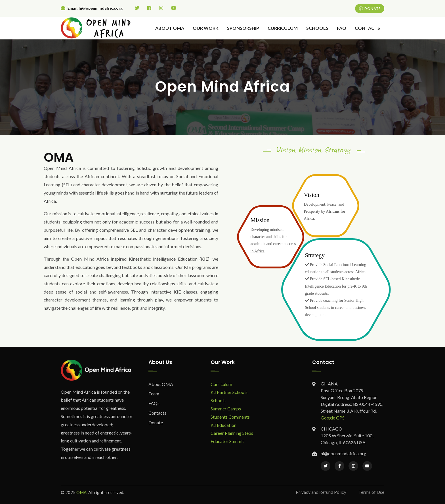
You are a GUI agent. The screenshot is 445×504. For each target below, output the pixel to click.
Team (154, 394)
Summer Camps (226, 409)
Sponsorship (243, 28)
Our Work (206, 28)
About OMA (170, 28)
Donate (156, 422)
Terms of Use (371, 492)
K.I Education (223, 425)
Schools (317, 28)
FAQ (342, 28)
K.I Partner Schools (229, 392)
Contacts (367, 28)
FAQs (154, 403)
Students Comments (230, 417)
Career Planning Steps (232, 433)
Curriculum (283, 28)
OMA (81, 492)
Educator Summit (227, 441)
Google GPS (333, 418)
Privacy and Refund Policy (321, 492)
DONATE (370, 8)
